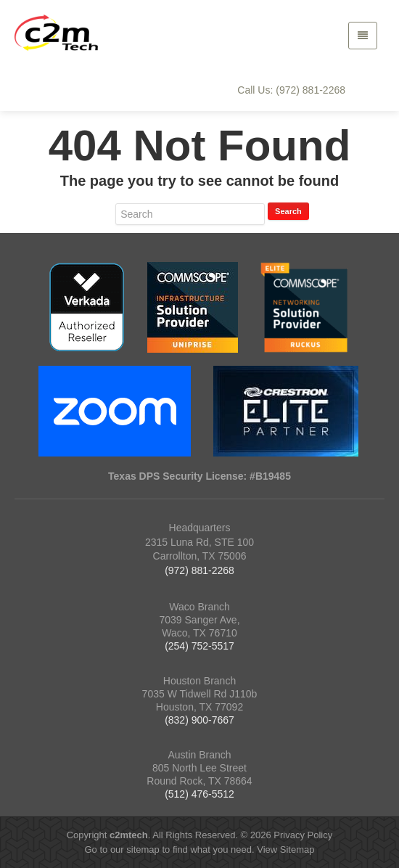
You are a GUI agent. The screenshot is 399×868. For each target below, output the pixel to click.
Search (288, 211)
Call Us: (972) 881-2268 (291, 90)
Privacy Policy (303, 835)
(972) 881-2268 (199, 570)
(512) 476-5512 (199, 794)
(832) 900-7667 (199, 720)
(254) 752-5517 (199, 646)
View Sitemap (285, 849)
